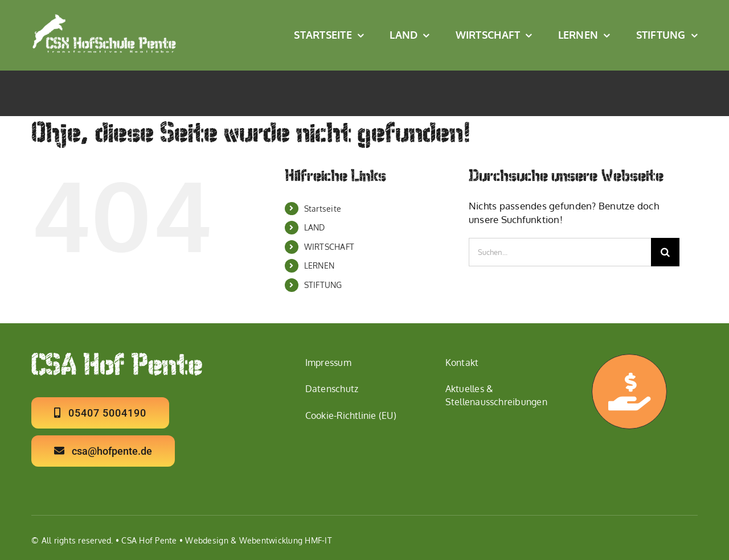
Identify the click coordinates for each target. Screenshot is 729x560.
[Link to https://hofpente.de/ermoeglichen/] (629, 392)
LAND (315, 227)
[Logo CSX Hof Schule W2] (105, 18)
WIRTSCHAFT (329, 247)
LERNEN (320, 265)
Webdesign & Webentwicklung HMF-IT (258, 540)
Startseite (323, 209)
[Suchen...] (560, 252)
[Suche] (665, 252)
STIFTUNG (323, 285)
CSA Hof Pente (149, 540)
